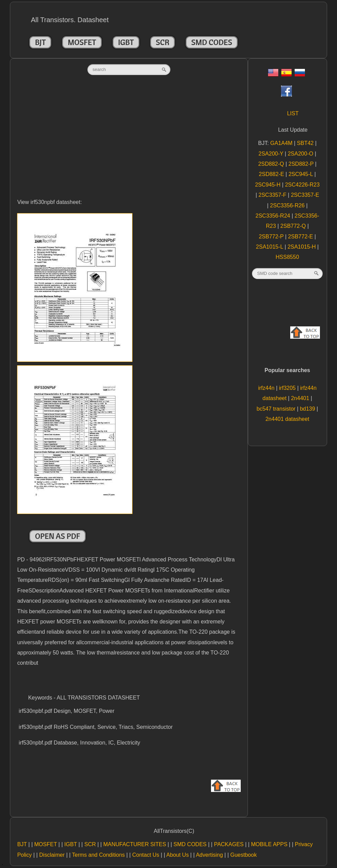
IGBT (126, 42)
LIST (293, 113)
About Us (178, 855)
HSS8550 (287, 257)
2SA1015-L (270, 247)
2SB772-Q (294, 226)
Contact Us (146, 855)
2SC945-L (301, 174)
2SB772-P (272, 237)
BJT (40, 42)
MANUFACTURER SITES (135, 844)
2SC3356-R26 (288, 205)
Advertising (209, 855)
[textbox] (129, 70)
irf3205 (288, 388)
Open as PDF (57, 536)
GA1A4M (282, 143)
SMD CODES (212, 42)
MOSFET (82, 42)
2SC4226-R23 (302, 185)
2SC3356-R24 (273, 216)
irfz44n (267, 388)
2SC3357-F (273, 195)
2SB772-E (301, 237)
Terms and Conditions (99, 855)
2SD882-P (302, 164)
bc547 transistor (277, 409)
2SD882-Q (272, 164)
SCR (163, 42)
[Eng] (273, 75)
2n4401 (301, 398)
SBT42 (306, 143)
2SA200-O (301, 154)
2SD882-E (272, 174)
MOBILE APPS (269, 844)
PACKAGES (229, 844)
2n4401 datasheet (287, 419)
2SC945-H (269, 185)
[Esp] (286, 75)
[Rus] (300, 75)
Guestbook (244, 855)
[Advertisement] (129, 144)
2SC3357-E (305, 195)
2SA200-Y (272, 154)
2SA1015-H (302, 247)
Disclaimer (52, 855)
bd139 (308, 409)
